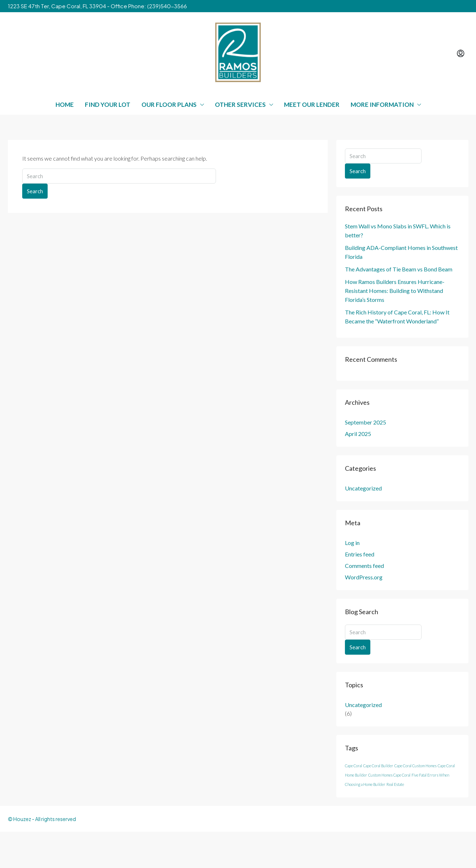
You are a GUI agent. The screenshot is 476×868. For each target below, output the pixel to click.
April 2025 (358, 434)
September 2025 (366, 422)
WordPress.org (364, 577)
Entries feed (360, 554)
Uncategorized (363, 488)
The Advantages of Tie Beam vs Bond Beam (399, 269)
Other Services (240, 105)
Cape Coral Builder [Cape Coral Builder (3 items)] (378, 766)
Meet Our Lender (312, 105)
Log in (352, 543)
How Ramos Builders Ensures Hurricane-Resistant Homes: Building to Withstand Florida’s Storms (395, 291)
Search (35, 191)
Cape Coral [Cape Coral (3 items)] (354, 766)
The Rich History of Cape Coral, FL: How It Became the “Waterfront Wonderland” (397, 317)
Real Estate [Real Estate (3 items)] (395, 784)
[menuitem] (461, 53)
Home (65, 105)
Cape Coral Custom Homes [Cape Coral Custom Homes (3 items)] (415, 766)
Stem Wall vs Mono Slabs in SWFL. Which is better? (398, 231)
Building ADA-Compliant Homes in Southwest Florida (401, 252)
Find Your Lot (108, 105)
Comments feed (364, 566)
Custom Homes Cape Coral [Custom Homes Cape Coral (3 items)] (389, 775)
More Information (382, 105)
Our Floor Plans (169, 105)
